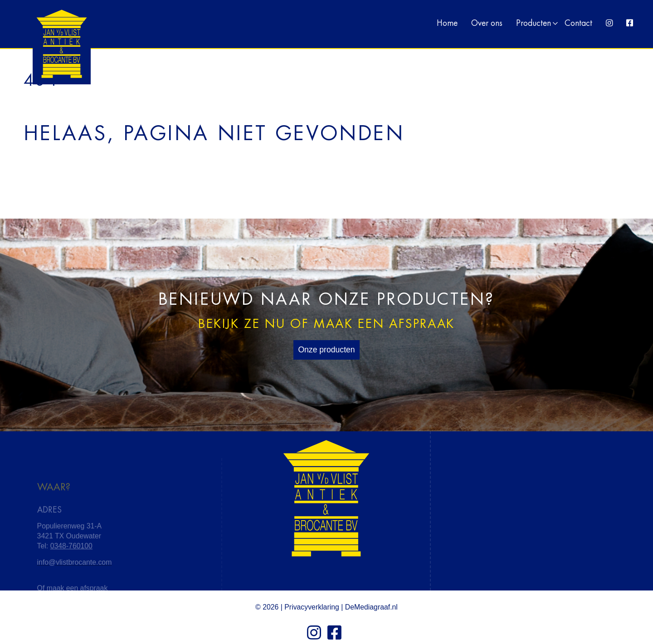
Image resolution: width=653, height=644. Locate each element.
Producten (534, 24)
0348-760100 (71, 563)
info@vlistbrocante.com (75, 578)
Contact (578, 24)
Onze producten (326, 350)
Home (447, 24)
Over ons (487, 24)
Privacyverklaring (312, 607)
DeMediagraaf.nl (371, 607)
